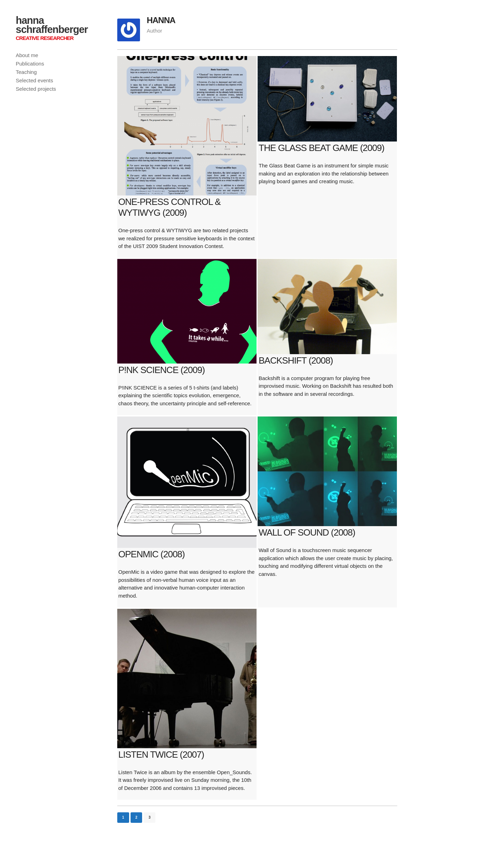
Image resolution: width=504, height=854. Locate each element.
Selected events (34, 80)
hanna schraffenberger (52, 25)
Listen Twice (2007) (161, 755)
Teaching (26, 72)
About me (27, 55)
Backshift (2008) (296, 360)
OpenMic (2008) (152, 554)
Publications (30, 64)
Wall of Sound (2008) (307, 532)
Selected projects (36, 89)
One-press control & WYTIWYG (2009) (169, 207)
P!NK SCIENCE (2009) (162, 370)
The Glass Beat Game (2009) (321, 148)
